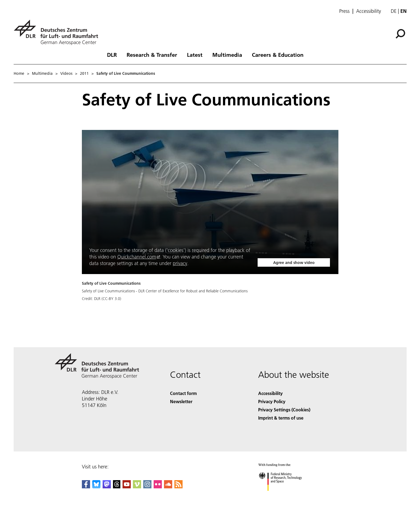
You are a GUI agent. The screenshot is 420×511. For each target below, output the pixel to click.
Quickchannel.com (137, 257)
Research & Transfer (152, 55)
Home (19, 73)
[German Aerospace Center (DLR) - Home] (58, 32)
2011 (84, 73)
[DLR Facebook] (86, 487)
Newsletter (181, 401)
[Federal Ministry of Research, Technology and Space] (285, 496)
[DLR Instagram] (147, 487)
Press (344, 11)
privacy (180, 263)
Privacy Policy (272, 401)
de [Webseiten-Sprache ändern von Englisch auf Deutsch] (394, 11)
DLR (112, 55)
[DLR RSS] (178, 487)
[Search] (400, 34)
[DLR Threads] (117, 487)
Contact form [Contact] (183, 393)
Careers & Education (278, 55)
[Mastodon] (107, 487)
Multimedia (227, 55)
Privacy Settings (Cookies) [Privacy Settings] (284, 410)
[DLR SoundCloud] (168, 487)
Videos (66, 73)
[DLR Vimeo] (137, 487)
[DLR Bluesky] (96, 487)
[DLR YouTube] (127, 487)
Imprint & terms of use (281, 418)
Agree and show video (294, 263)
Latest (195, 55)
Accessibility (369, 11)
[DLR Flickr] (158, 487)
